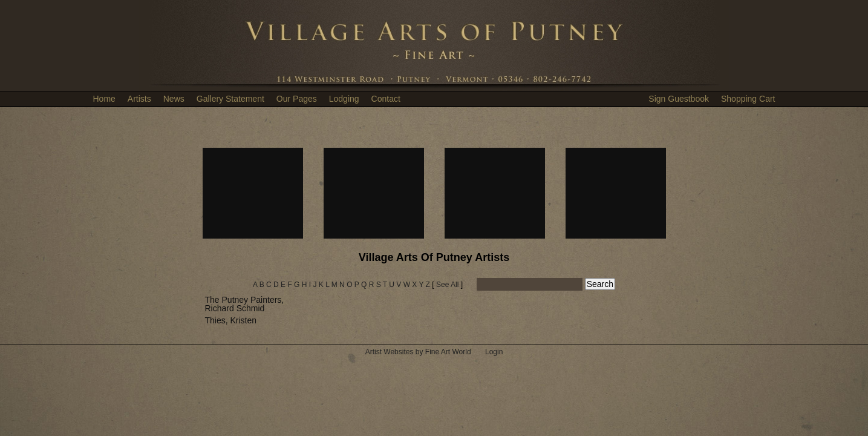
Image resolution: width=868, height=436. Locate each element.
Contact (386, 99)
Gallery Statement (230, 99)
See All (447, 285)
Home (104, 99)
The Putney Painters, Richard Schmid (245, 304)
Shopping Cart (748, 99)
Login (494, 352)
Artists (139, 99)
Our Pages (297, 99)
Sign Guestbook (679, 99)
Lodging (344, 99)
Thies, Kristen (231, 320)
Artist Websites (390, 352)
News (174, 99)
